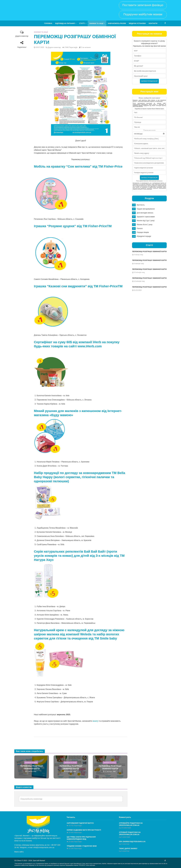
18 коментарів (126, 828)
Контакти (153, 23)
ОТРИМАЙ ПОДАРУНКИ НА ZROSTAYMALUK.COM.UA (130, 833)
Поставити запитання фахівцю (143, 5)
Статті (82, 23)
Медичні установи (137, 23)
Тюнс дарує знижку (128, 849)
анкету (96, 721)
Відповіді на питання (65, 23)
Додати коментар (22, 36)
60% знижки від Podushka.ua (132, 841)
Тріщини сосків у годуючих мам (82, 846)
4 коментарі (125, 844)
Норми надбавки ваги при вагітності (84, 830)
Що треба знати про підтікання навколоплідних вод (81, 838)
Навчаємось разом (117, 23)
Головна (48, 23)
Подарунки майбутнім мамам (143, 14)
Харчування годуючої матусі (80, 823)
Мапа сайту (19, 852)
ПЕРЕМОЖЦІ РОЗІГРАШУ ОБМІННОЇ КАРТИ (32, 767)
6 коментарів (126, 837)
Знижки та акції (96, 23)
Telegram (23, 847)
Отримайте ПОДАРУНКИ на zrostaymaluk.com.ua (131, 824)
